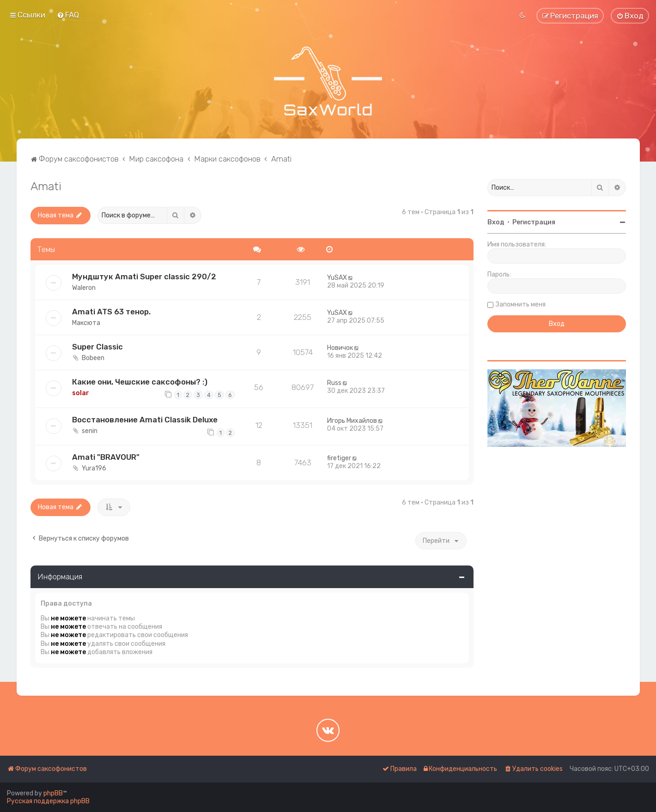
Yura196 (94, 468)
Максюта (86, 323)
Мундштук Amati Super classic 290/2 (144, 277)
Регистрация (534, 222)
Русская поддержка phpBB (48, 801)
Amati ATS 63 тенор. (111, 312)
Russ (334, 383)
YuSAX (337, 278)
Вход (496, 222)
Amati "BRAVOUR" (106, 457)
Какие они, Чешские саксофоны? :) (140, 382)
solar (81, 393)
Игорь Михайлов (352, 421)
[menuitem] (68, 15)
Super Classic (97, 347)
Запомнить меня (521, 304)
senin (90, 431)
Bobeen (93, 358)
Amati (46, 186)
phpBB (53, 793)
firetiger (339, 458)
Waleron (84, 288)
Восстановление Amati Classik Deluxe (145, 420)
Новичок (340, 348)
